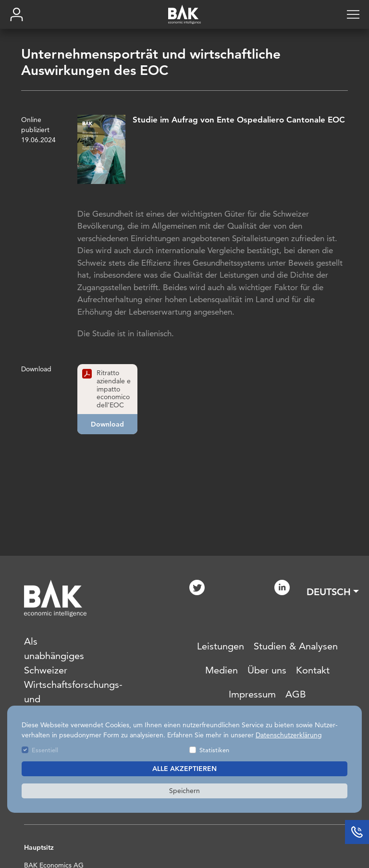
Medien (221, 670)
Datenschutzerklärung (289, 735)
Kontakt (313, 670)
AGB (296, 694)
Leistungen (221, 646)
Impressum (252, 694)
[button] (333, 592)
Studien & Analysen (296, 646)
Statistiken (214, 750)
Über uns (267, 670)
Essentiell (45, 750)
